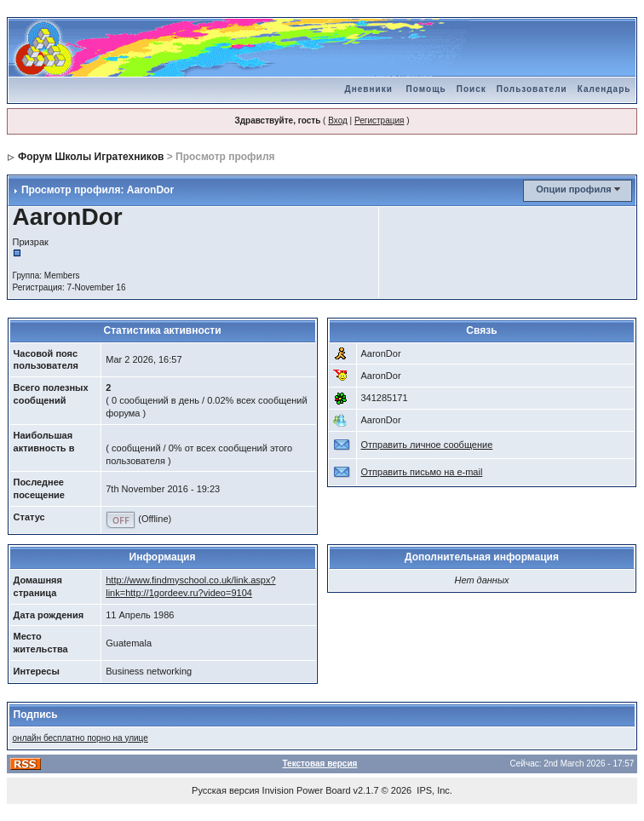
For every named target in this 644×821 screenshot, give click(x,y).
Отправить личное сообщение (427, 445)
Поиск (471, 89)
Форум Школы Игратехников (91, 157)
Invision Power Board (307, 790)
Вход (338, 121)
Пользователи (532, 89)
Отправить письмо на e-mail (422, 472)
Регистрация (379, 121)
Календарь (604, 89)
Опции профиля (573, 189)
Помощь (426, 89)
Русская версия (225, 790)
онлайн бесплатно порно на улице (80, 738)
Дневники (369, 89)
